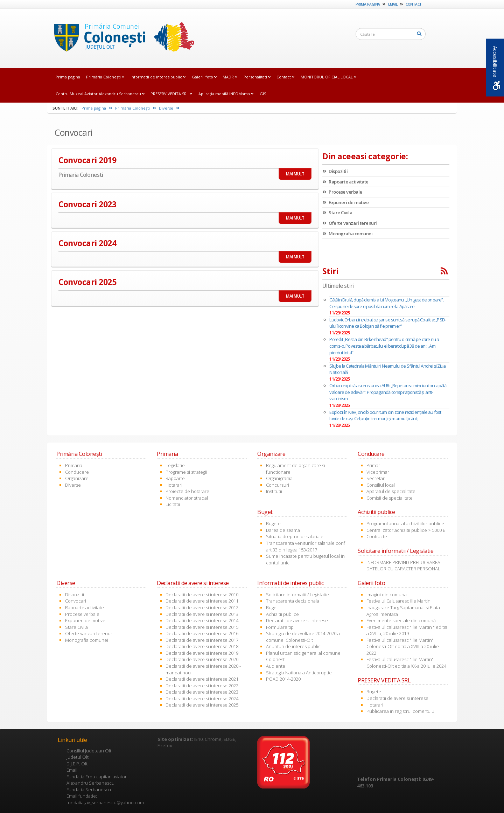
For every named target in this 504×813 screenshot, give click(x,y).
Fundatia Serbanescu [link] (89, 790)
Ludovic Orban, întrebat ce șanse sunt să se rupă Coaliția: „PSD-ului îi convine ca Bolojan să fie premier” (388, 323)
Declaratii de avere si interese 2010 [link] (202, 595)
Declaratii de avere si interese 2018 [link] (202, 646)
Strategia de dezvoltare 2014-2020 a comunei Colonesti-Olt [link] (303, 637)
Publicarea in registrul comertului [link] (401, 711)
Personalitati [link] (257, 77)
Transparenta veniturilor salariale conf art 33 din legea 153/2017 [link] (306, 546)
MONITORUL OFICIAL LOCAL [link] (328, 77)
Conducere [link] (77, 472)
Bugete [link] (273, 523)
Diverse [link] (169, 108)
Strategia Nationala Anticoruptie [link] (299, 673)
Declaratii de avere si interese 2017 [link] (202, 640)
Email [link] (393, 4)
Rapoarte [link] (175, 478)
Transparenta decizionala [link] (293, 601)
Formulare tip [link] (280, 627)
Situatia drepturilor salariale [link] (295, 536)
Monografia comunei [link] (347, 234)
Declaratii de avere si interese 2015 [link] (202, 627)
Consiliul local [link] (381, 485)
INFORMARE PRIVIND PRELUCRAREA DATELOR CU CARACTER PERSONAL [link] (403, 566)
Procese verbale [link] (342, 192)
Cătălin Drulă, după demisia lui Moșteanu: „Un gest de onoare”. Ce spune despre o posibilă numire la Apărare (386, 303)
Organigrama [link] (279, 478)
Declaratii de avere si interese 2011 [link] (202, 601)
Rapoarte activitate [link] (345, 182)
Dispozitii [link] (335, 171)
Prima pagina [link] (368, 4)
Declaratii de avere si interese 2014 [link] (202, 620)
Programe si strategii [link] (186, 472)
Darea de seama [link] (283, 530)
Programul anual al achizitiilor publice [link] (405, 523)
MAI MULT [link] (295, 174)
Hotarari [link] (174, 485)
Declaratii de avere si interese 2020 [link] (202, 659)
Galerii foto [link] (204, 77)
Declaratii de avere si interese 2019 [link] (202, 653)
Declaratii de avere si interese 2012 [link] (202, 607)
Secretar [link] (376, 478)
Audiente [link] (276, 666)
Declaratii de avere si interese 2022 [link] (202, 686)
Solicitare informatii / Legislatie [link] (297, 595)
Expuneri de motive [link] (345, 202)
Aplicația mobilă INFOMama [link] (226, 94)
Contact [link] (414, 4)
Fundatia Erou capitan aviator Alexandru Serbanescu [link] (97, 780)
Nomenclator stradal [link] (187, 498)
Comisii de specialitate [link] (390, 498)
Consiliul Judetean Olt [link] (89, 751)
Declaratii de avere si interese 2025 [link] (202, 705)
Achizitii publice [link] (282, 614)
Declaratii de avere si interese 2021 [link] (202, 679)
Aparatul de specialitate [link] (391, 491)
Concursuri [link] (278, 485)
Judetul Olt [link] (78, 757)
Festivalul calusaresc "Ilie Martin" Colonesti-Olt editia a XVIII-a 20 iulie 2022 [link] (403, 647)
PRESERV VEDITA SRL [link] (171, 94)
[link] (122, 38)
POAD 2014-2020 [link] (283, 679)
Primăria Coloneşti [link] (105, 77)
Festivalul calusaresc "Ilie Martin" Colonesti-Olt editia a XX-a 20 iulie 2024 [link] (406, 663)
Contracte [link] (377, 536)
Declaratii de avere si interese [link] (297, 620)
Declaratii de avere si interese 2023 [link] (202, 692)
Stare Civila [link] (337, 213)
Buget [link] (272, 607)
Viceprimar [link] (378, 472)
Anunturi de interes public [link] (293, 646)
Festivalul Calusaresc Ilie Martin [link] (398, 601)
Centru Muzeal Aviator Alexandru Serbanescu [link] (100, 94)
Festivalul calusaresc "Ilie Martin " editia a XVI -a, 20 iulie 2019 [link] (407, 630)
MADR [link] (230, 77)
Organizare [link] (77, 478)
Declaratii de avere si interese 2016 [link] (202, 633)
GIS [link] (263, 94)
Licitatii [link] (173, 504)
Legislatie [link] (175, 465)
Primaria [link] (74, 465)
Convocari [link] (76, 601)
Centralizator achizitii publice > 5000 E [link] (406, 530)
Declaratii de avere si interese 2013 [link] (202, 614)
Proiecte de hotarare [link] (187, 491)
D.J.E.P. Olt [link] (77, 764)
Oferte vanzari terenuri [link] (350, 223)
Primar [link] (373, 465)
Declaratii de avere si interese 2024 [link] (202, 699)
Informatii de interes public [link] (158, 77)
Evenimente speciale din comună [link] (401, 620)
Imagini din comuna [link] (387, 595)
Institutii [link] (274, 491)
